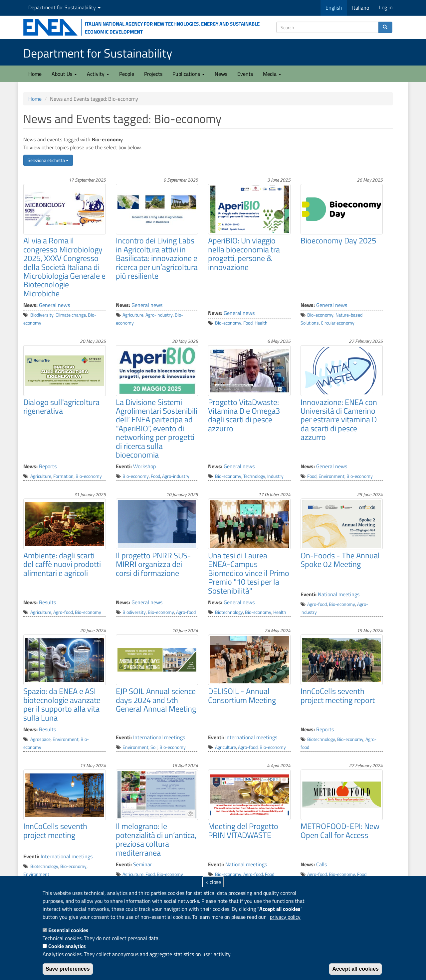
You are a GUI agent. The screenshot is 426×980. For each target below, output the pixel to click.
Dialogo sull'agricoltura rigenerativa (61, 406)
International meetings (159, 737)
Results (47, 602)
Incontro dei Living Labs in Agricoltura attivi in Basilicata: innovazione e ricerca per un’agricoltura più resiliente (157, 258)
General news (54, 305)
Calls (321, 864)
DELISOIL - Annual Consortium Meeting (242, 695)
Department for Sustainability (64, 7)
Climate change (71, 315)
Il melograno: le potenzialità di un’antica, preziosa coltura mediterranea (156, 839)
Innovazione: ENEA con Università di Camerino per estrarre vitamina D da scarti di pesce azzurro (339, 420)
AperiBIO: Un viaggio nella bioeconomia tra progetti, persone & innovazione (244, 254)
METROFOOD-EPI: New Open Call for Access (340, 830)
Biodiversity (42, 315)
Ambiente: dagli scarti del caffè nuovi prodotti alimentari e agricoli (62, 564)
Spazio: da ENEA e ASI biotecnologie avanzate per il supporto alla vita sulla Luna (62, 704)
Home (35, 74)
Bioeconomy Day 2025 (338, 240)
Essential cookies (68, 930)
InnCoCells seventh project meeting (55, 830)
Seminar (143, 864)
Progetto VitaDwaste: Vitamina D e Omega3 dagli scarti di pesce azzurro (244, 415)
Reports (48, 466)
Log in (386, 7)
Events (245, 74)
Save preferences (68, 969)
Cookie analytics (67, 946)
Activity (98, 74)
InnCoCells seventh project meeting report (338, 695)
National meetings (339, 594)
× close (213, 882)
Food (248, 323)
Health (261, 323)
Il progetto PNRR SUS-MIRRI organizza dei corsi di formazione (153, 564)
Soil (154, 747)
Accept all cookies (355, 969)
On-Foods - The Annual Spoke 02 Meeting (340, 560)
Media (272, 74)
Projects (153, 74)
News (221, 74)
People (127, 74)
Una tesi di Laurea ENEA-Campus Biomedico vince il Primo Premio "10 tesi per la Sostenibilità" (249, 573)
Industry (275, 476)
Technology (254, 476)
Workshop (144, 466)
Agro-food (63, 612)
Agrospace (40, 739)
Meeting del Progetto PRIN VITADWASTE (243, 830)
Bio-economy (228, 323)
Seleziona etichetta (48, 160)
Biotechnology (229, 612)
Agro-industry (159, 315)
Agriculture (133, 315)
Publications (189, 74)
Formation (63, 476)
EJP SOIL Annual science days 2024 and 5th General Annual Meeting (156, 700)
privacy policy (285, 917)
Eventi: (124, 466)
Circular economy (338, 323)
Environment (331, 476)
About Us (64, 74)
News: (30, 305)
